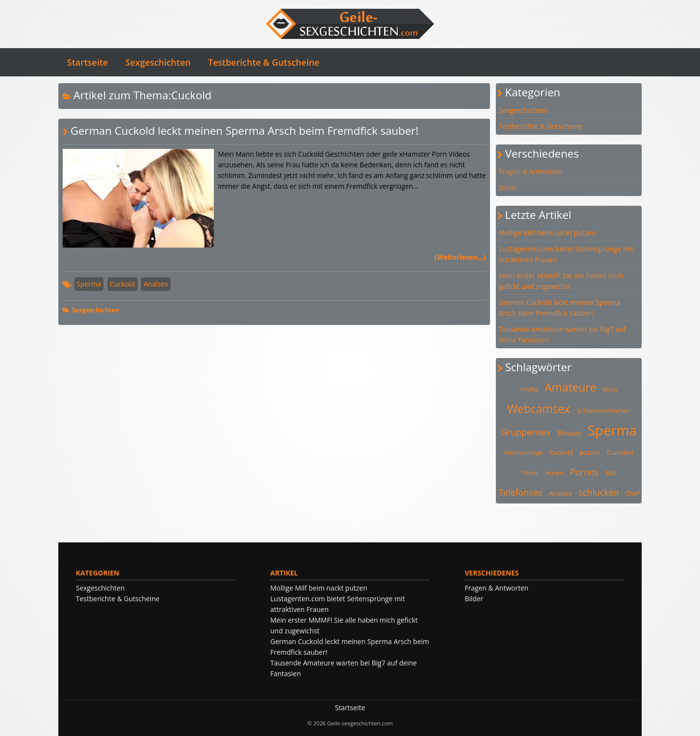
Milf (611, 473)
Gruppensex (526, 432)
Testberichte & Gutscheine (264, 62)
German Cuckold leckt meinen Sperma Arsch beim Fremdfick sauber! (245, 131)
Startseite (87, 62)
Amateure (571, 387)
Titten (530, 473)
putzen (590, 452)
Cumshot (620, 452)
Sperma (89, 284)
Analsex (156, 284)
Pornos (584, 472)
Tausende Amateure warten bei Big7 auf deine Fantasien (562, 334)
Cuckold (122, 284)
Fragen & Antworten (531, 171)
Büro (610, 389)
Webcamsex (539, 409)
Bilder (508, 188)
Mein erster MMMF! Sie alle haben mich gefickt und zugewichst (561, 281)
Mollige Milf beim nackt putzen (547, 233)
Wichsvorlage (524, 452)
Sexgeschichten (158, 62)
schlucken (599, 492)
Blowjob (569, 433)
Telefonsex (520, 492)
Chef (632, 493)
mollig (529, 389)
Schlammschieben (603, 411)
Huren (554, 473)
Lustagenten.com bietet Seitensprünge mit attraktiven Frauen (566, 254)
